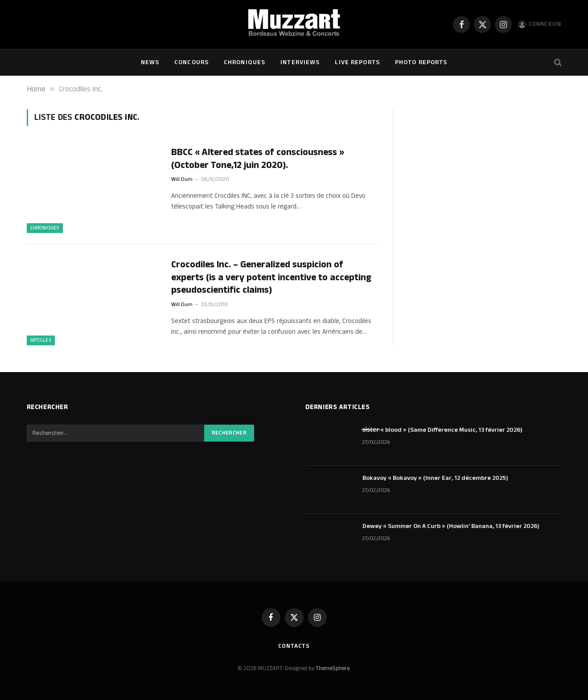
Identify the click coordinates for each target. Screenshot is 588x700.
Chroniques (245, 62)
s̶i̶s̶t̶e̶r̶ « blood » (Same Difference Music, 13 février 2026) (443, 430)
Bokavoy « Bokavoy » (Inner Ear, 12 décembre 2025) (435, 478)
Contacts (294, 646)
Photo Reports (421, 62)
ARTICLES (41, 340)
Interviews (300, 62)
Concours (191, 62)
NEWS (150, 62)
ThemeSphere (333, 668)
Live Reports (357, 62)
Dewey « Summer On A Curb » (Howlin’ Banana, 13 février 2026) (451, 526)
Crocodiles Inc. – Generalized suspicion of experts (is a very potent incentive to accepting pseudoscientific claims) (271, 278)
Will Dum (182, 179)
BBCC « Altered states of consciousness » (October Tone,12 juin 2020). (258, 159)
